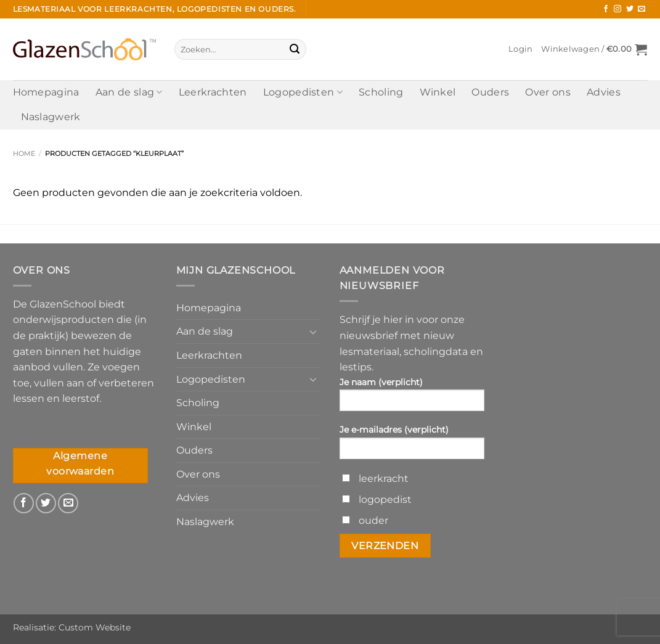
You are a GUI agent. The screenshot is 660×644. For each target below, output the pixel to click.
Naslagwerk (51, 117)
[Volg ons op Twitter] (630, 9)
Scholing (381, 92)
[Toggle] (314, 332)
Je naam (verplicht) (412, 398)
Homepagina (46, 92)
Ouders (490, 92)
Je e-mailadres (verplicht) (412, 446)
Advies (604, 92)
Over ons (548, 92)
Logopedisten (303, 92)
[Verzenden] (295, 49)
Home (24, 153)
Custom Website (95, 627)
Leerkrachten (213, 92)
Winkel (438, 92)
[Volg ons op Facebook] (606, 9)
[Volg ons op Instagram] (617, 9)
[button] (520, 49)
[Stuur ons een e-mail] (642, 9)
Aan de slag (129, 92)
